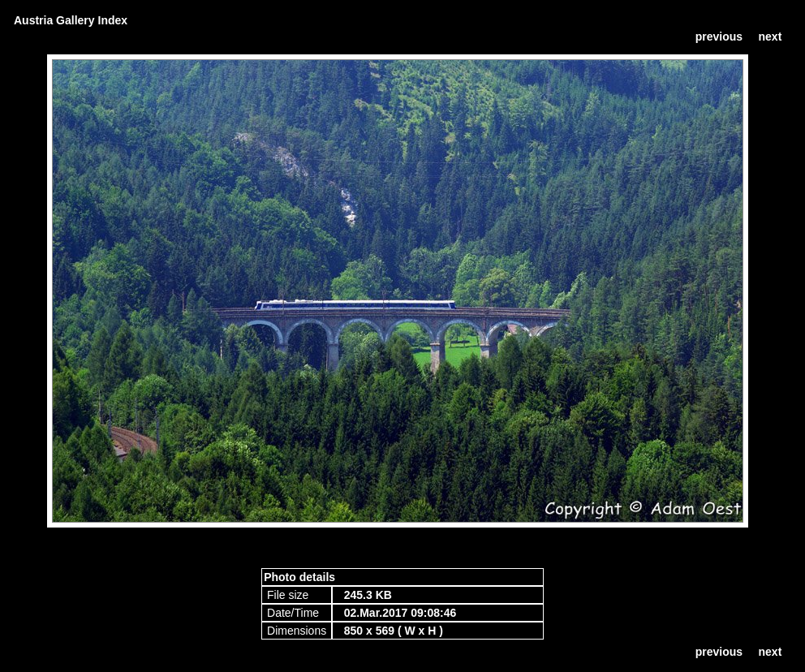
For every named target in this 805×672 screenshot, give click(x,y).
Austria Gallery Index (71, 20)
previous (719, 37)
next (771, 37)
